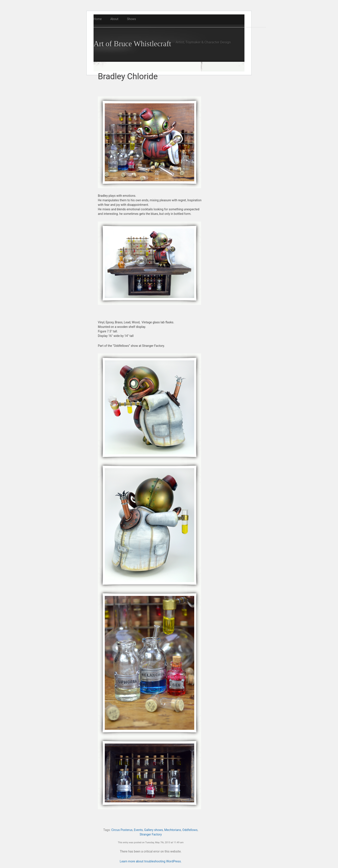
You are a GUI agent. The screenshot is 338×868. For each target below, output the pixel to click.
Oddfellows (190, 830)
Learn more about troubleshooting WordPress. (151, 861)
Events (138, 830)
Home (98, 19)
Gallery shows (154, 830)
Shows (131, 19)
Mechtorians (173, 830)
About (114, 19)
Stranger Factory (151, 834)
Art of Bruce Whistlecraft (132, 44)
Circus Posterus (122, 830)
